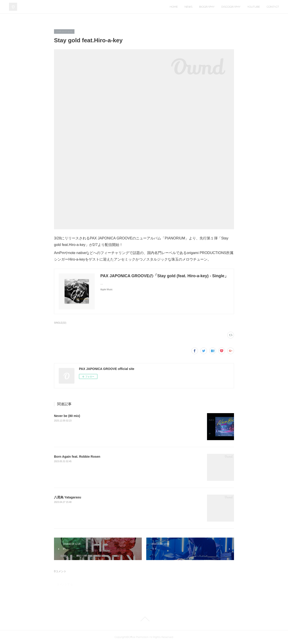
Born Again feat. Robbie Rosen (77, 457)
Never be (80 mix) (67, 416)
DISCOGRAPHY (231, 7)
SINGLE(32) (60, 323)
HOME (174, 7)
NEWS (188, 7)
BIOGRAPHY (207, 7)
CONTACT (273, 7)
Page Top (144, 619)
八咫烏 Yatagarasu (68, 497)
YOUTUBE (254, 7)
